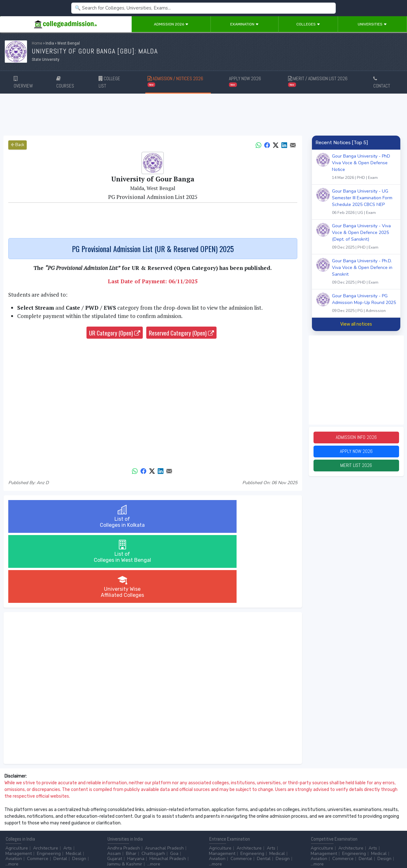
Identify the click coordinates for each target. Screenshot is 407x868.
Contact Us (28, 846)
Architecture (46, 778)
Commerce (38, 789)
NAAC (349, 817)
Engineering (49, 783)
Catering (144, 822)
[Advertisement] (203, 115)
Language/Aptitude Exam (234, 833)
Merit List (356, 469)
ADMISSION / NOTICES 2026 (175, 81)
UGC (333, 817)
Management (19, 783)
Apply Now (356, 453)
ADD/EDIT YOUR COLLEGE (154, 846)
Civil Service (170, 822)
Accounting (119, 817)
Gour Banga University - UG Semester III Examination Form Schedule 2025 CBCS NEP (364, 203)
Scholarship (265, 822)
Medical (74, 783)
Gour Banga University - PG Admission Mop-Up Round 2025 (364, 304)
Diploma (65, 817)
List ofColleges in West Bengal (153, 516)
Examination (245, 24)
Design (79, 789)
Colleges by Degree (229, 817)
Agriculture (17, 778)
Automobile (119, 822)
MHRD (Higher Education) (336, 822)
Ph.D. (62, 822)
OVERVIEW (23, 82)
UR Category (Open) (115, 333)
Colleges (308, 24)
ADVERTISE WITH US (110, 846)
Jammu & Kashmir (125, 794)
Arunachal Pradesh (164, 778)
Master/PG (42, 822)
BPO (140, 817)
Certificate (16, 822)
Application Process (229, 827)
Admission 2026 (171, 24)
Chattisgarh (153, 783)
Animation (159, 817)
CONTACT (382, 82)
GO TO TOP (392, 846)
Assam (114, 783)
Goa (174, 783)
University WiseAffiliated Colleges (249, 516)
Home (37, 43)
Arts (68, 778)
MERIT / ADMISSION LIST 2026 (318, 81)
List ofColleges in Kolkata (56, 516)
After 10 (16, 817)
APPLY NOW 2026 (245, 81)
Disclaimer (51, 846)
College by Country (228, 822)
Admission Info (356, 438)
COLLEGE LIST (109, 82)
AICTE (317, 817)
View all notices (356, 324)
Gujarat (115, 789)
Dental (60, 789)
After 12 (41, 817)
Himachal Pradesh (168, 789)
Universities (372, 24)
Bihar (131, 783)
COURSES (65, 82)
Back (17, 145)
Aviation (14, 789)
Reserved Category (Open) (181, 333)
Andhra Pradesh (124, 778)
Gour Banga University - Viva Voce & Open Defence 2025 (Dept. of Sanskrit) (364, 237)
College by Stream (273, 817)
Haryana (136, 789)
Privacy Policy (76, 846)
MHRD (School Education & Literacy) (348, 827)
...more (12, 794)
